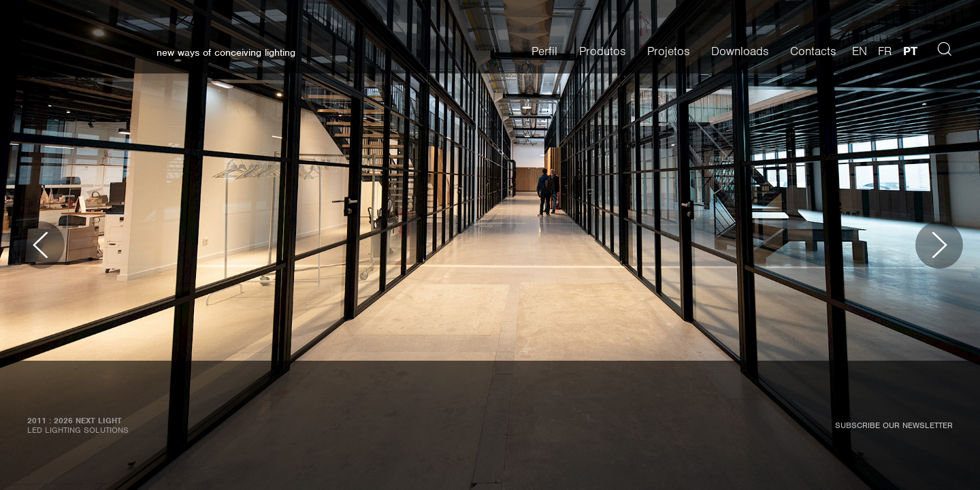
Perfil (544, 51)
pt (910, 51)
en (860, 51)
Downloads (740, 51)
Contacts (813, 51)
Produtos (602, 51)
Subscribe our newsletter (894, 425)
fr (885, 51)
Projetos (668, 51)
